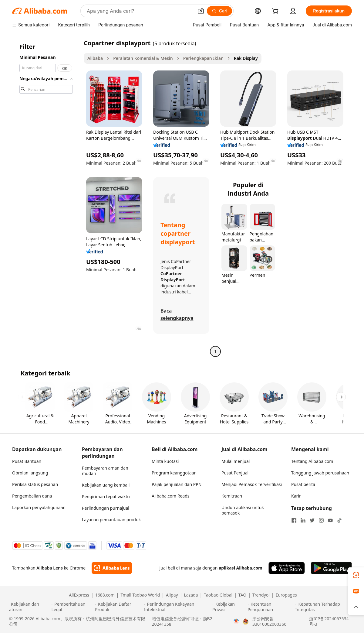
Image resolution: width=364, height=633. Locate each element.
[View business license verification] (236, 621)
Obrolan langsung (30, 473)
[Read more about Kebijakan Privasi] (229, 607)
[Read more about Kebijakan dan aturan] (29, 607)
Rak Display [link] (246, 58)
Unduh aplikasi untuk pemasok (243, 510)
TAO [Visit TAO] (242, 595)
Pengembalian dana (32, 496)
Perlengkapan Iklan (203, 58)
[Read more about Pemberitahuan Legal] (72, 607)
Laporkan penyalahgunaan (39, 507)
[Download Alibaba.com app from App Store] (287, 568)
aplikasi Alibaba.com (241, 568)
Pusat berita (303, 484)
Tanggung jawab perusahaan (320, 473)
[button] (201, 11)
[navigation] (46, 198)
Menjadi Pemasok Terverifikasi (252, 484)
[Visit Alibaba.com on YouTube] (330, 520)
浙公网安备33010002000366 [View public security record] (269, 621)
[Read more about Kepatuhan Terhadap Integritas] (325, 607)
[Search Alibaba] (140, 11)
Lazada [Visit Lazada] (191, 595)
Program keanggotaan (174, 473)
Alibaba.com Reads (171, 496)
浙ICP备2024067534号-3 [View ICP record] (329, 621)
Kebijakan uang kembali (106, 485)
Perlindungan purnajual (106, 508)
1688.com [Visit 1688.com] (105, 595)
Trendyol (261, 595)
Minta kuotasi (165, 461)
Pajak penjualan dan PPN (177, 484)
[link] (356, 575)
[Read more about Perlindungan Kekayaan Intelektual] (177, 607)
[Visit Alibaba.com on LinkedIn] (303, 520)
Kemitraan (232, 496)
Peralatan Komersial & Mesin (143, 58)
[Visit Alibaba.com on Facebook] (294, 520)
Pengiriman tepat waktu (106, 496)
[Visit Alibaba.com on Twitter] (312, 520)
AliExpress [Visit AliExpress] (79, 595)
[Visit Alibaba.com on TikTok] (339, 520)
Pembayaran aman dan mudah (105, 471)
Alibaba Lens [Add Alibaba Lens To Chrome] (50, 568)
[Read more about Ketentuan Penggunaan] (270, 607)
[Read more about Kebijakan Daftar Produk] (118, 607)
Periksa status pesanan (35, 484)
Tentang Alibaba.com (312, 461)
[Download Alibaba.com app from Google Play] (331, 568)
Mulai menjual (236, 461)
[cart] (276, 12)
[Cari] (219, 11)
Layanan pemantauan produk (111, 520)
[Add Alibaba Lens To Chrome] (112, 568)
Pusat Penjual (235, 473)
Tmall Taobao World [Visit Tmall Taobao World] (140, 595)
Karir (296, 496)
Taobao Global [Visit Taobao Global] (218, 595)
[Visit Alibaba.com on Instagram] (321, 520)
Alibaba (95, 58)
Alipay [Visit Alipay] (172, 595)
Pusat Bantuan (27, 461)
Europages (286, 595)
